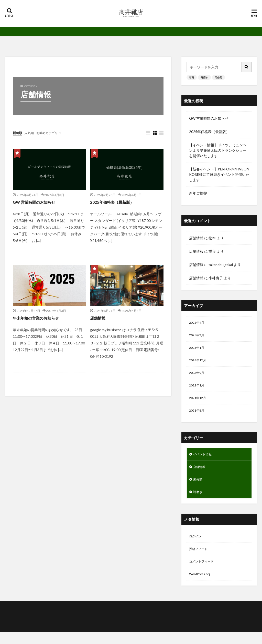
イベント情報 (204, 461)
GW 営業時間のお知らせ (38, 202)
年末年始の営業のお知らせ (40, 318)
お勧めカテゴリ (52, 133)
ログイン (196, 546)
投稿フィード (200, 559)
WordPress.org (201, 586)
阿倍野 (219, 77)
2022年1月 (198, 390)
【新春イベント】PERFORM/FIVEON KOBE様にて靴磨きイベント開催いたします (219, 174)
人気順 (31, 133)
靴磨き (204, 77)
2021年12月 (199, 403)
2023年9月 (198, 376)
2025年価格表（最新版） (116, 202)
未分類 (199, 488)
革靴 (192, 77)
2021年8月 (198, 416)
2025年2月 (198, 336)
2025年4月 (198, 323)
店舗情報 (99, 318)
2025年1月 (198, 350)
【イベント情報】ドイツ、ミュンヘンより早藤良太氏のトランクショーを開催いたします (218, 150)
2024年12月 (199, 363)
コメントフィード (203, 573)
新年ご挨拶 (198, 193)
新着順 (18, 133)
